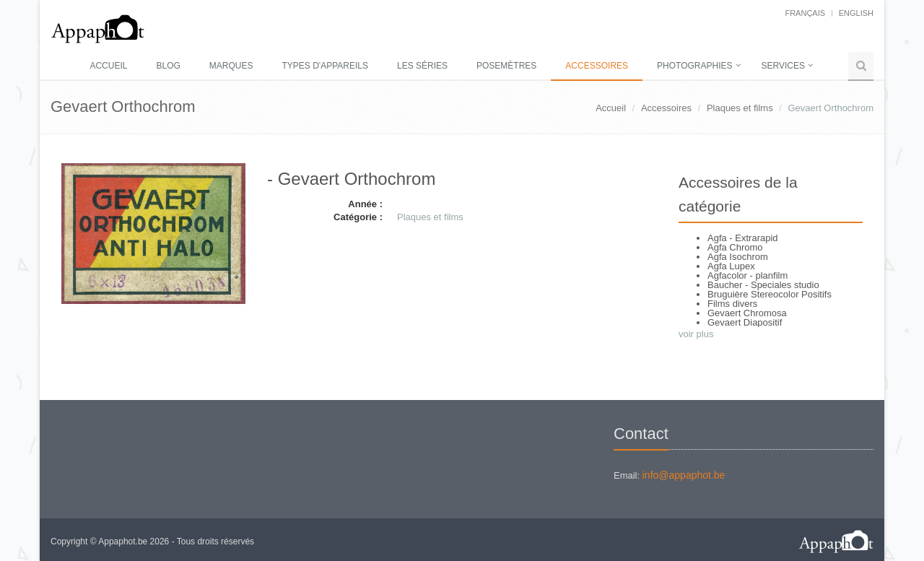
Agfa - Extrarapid (743, 238)
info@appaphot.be (684, 475)
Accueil (108, 66)
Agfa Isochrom (738, 257)
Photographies (694, 66)
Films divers (732, 304)
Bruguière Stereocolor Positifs (770, 294)
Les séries (422, 66)
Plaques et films (740, 108)
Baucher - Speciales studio (763, 285)
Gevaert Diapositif (745, 322)
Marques (231, 66)
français (805, 13)
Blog (168, 66)
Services (783, 66)
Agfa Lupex (731, 266)
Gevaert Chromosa (747, 313)
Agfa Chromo (735, 247)
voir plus (696, 334)
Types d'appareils (325, 66)
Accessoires (597, 66)
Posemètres (506, 66)
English (856, 13)
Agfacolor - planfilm (748, 275)
